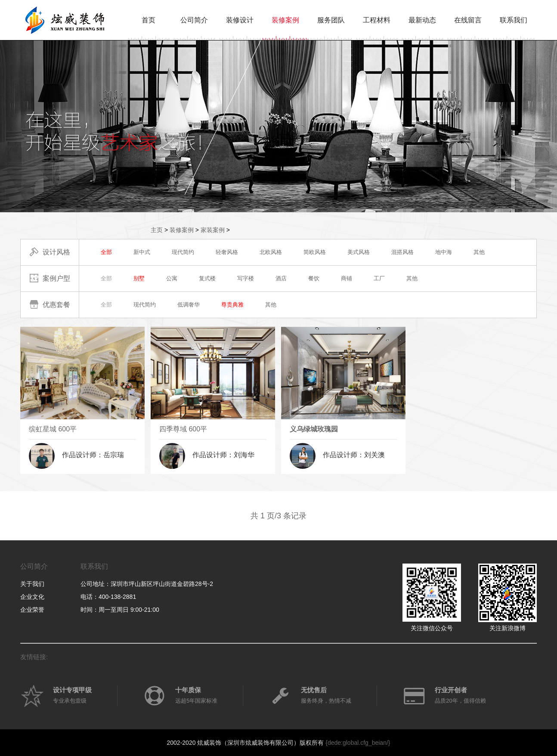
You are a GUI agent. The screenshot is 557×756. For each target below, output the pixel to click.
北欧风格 (271, 252)
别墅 (139, 278)
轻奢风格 (227, 252)
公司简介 (194, 20)
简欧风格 (315, 252)
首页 (149, 20)
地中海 (444, 252)
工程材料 (377, 20)
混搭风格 (402, 252)
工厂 (379, 278)
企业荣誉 (32, 610)
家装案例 (213, 230)
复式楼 (207, 278)
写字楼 (246, 278)
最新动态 (422, 20)
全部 (106, 252)
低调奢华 (189, 305)
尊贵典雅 (232, 305)
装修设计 (240, 20)
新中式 (142, 252)
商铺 (347, 278)
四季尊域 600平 (183, 429)
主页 (157, 230)
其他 (479, 252)
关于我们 (32, 584)
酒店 (281, 278)
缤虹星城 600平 (53, 429)
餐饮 (314, 278)
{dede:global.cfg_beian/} (358, 743)
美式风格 (359, 252)
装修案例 (285, 20)
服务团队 (331, 20)
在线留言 (468, 20)
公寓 (172, 278)
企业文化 (32, 597)
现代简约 (183, 252)
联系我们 (514, 20)
